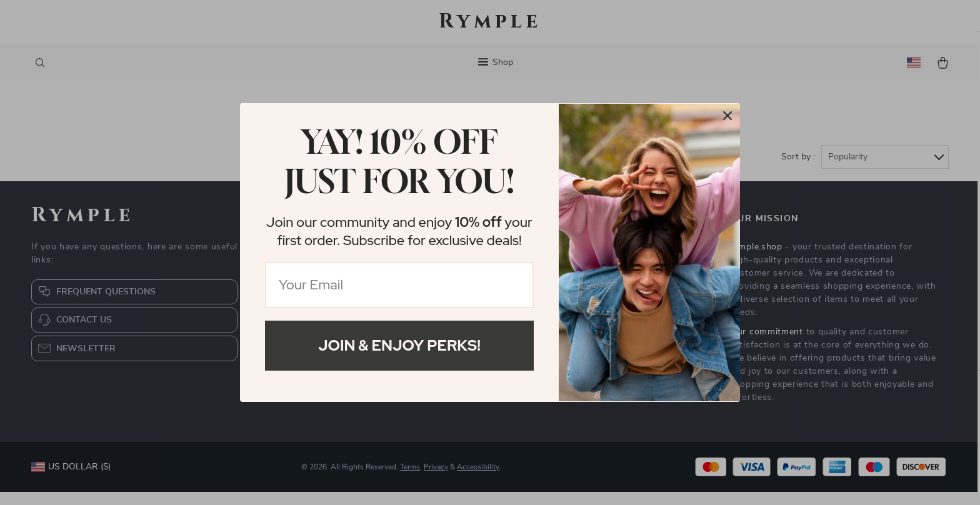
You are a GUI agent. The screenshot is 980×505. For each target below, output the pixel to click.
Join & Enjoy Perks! (399, 345)
